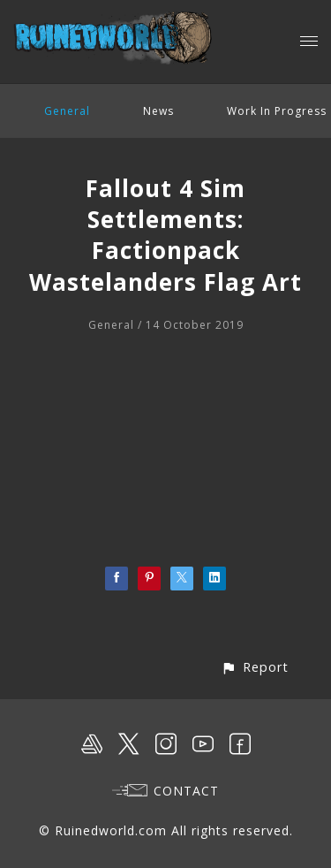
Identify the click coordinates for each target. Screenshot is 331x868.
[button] (255, 667)
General (67, 111)
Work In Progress (277, 111)
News (158, 111)
